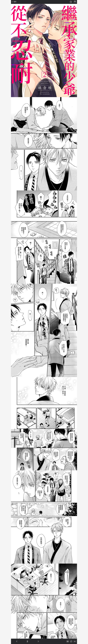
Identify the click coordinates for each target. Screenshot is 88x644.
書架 (75, 2)
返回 (15, 2)
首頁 (71, 2)
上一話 (17, 641)
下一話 (38, 641)
